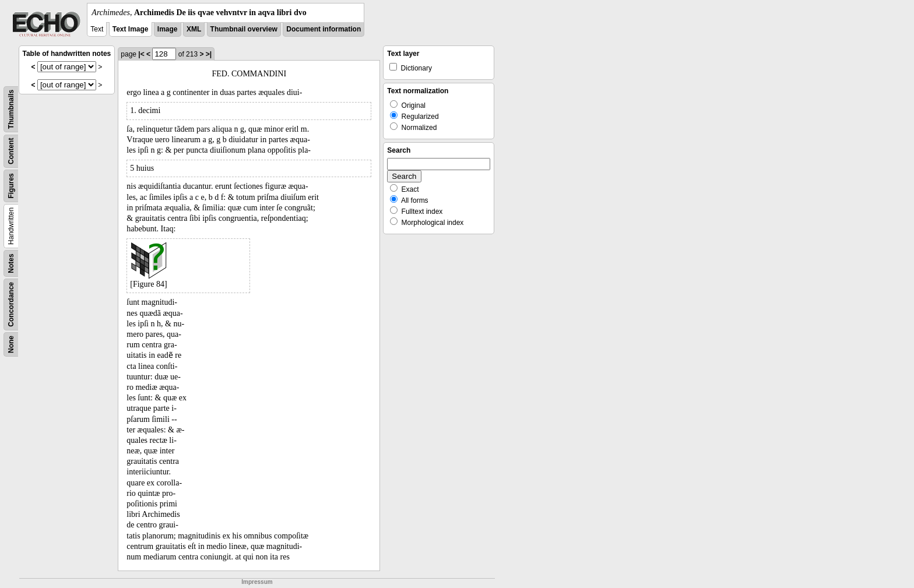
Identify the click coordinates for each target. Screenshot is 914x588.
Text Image (131, 29)
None (11, 344)
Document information (324, 29)
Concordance (11, 304)
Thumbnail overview (244, 29)
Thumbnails (11, 109)
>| (209, 54)
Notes (11, 263)
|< (141, 54)
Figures (11, 186)
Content (11, 151)
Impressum (257, 582)
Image (168, 29)
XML (194, 29)
